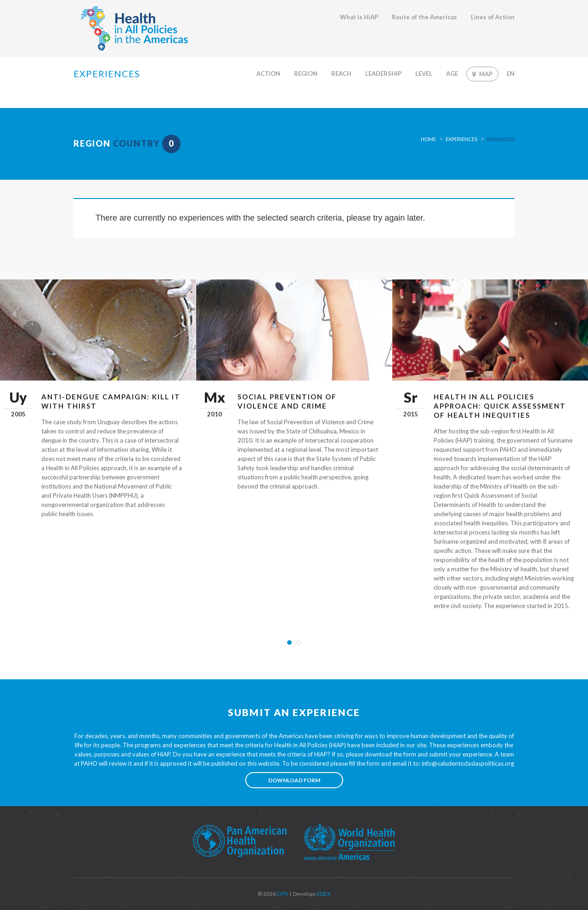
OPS (282, 894)
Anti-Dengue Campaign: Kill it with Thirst (111, 401)
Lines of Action (493, 17)
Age (452, 74)
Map (482, 74)
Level (424, 74)
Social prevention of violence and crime (287, 401)
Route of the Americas (424, 17)
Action (268, 74)
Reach (341, 74)
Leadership (383, 74)
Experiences (461, 139)
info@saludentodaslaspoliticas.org (468, 763)
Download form (294, 780)
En (511, 74)
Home (428, 139)
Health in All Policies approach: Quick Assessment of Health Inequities (500, 406)
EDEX (323, 894)
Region (306, 74)
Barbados (501, 139)
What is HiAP (359, 17)
